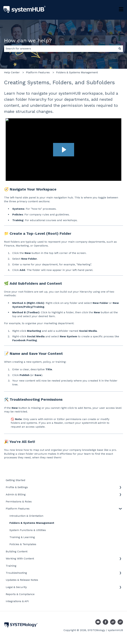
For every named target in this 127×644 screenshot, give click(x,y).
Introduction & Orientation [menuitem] (26, 516)
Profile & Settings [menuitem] (17, 487)
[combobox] (60, 49)
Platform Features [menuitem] (18, 509)
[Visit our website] (113, 622)
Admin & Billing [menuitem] (16, 494)
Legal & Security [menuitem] (16, 587)
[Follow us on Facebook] (105, 622)
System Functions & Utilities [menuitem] (28, 530)
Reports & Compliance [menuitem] (20, 594)
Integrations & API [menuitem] (17, 601)
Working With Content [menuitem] (20, 558)
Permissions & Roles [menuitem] (19, 501)
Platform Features (38, 72)
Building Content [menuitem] (17, 551)
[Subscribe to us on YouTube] (98, 622)
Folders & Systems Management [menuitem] (32, 523)
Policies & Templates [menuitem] (23, 544)
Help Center (12, 72)
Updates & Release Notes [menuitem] (22, 580)
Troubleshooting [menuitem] (16, 573)
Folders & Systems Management (77, 72)
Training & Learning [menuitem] (22, 537)
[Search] (120, 49)
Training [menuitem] (11, 566)
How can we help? (28, 41)
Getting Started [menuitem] (15, 480)
